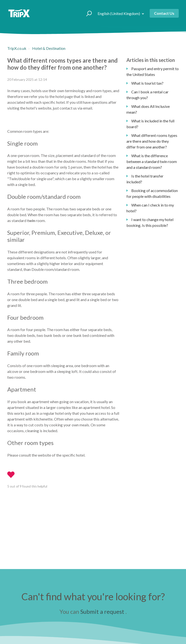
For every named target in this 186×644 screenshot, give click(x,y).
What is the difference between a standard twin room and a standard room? (152, 161)
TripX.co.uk (17, 48)
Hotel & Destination (49, 48)
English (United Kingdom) (119, 13)
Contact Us (164, 13)
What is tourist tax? (147, 83)
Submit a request (102, 611)
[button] (87, 13)
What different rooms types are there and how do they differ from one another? (152, 141)
